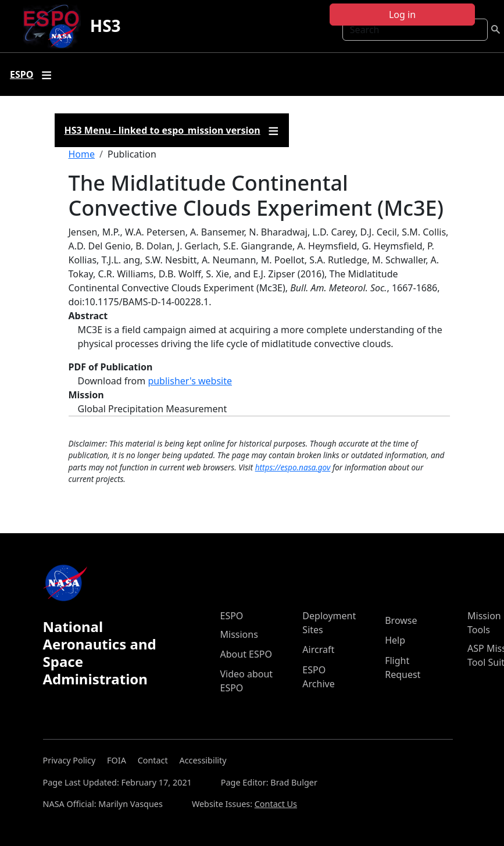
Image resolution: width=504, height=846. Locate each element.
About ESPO (246, 654)
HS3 (106, 26)
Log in (402, 15)
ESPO (232, 616)
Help (395, 640)
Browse (401, 620)
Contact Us (276, 804)
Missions (239, 634)
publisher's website (190, 381)
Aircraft (318, 649)
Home (82, 154)
